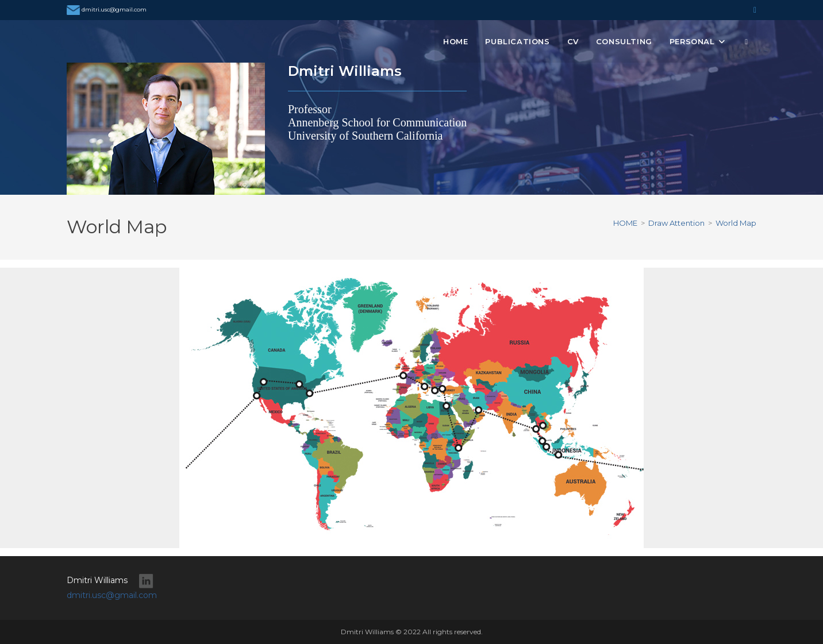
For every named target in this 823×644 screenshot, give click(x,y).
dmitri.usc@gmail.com (107, 9)
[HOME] (625, 223)
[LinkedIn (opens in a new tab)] (753, 10)
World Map (736, 223)
